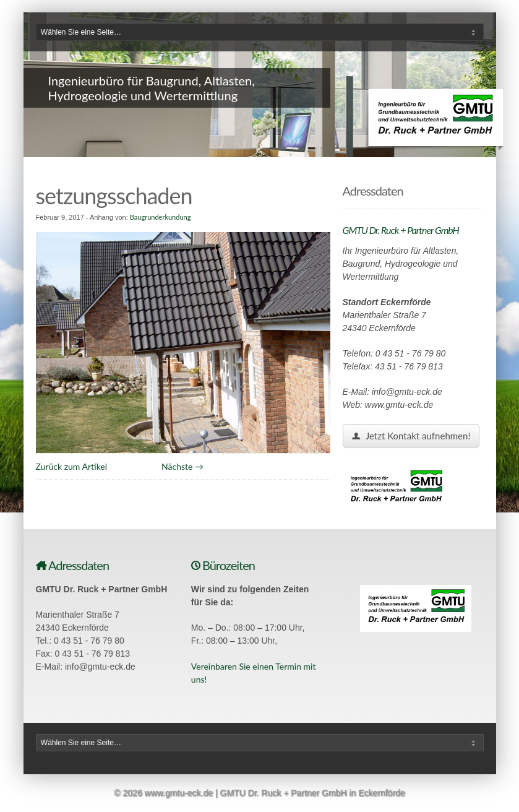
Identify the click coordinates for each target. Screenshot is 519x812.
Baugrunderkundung (161, 217)
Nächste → (182, 466)
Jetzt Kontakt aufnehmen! (411, 436)
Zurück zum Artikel (72, 466)
